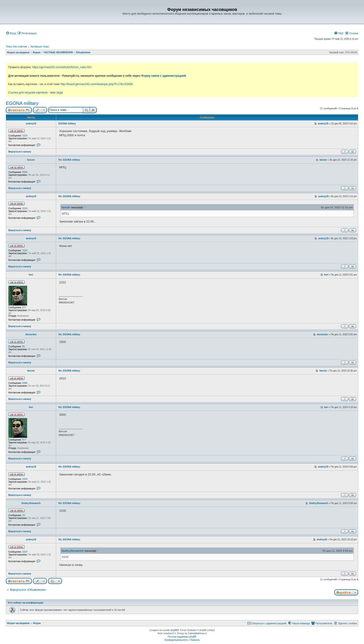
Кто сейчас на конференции (26, 603)
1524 (25, 136)
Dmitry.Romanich (31, 503)
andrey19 (31, 124)
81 (24, 347)
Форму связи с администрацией (164, 76)
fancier (31, 160)
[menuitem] (11, 33)
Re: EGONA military (69, 160)
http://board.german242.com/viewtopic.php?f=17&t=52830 (96, 84)
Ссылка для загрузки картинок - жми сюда (36, 93)
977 (24, 307)
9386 (25, 172)
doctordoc (31, 334)
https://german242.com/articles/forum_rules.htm (62, 67)
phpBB (174, 630)
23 (24, 515)
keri (31, 275)
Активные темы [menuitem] (40, 46)
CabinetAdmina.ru (197, 633)
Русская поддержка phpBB (182, 637)
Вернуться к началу (20, 152)
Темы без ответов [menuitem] (16, 46)
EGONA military (22, 103)
